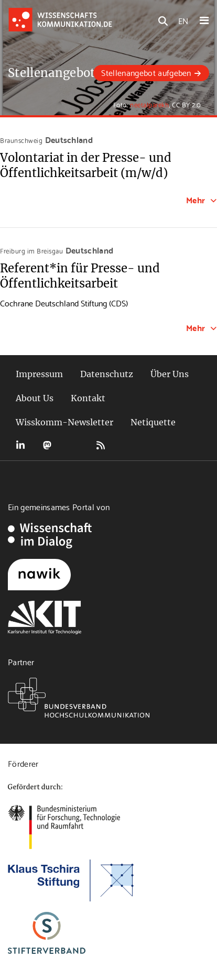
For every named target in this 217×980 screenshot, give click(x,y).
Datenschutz (107, 374)
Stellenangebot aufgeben (146, 72)
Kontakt (88, 398)
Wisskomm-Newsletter (64, 422)
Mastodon (47, 445)
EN (183, 20)
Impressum (39, 374)
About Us (35, 398)
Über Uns (170, 374)
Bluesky (74, 445)
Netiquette (153, 422)
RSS (101, 445)
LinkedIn (20, 445)
